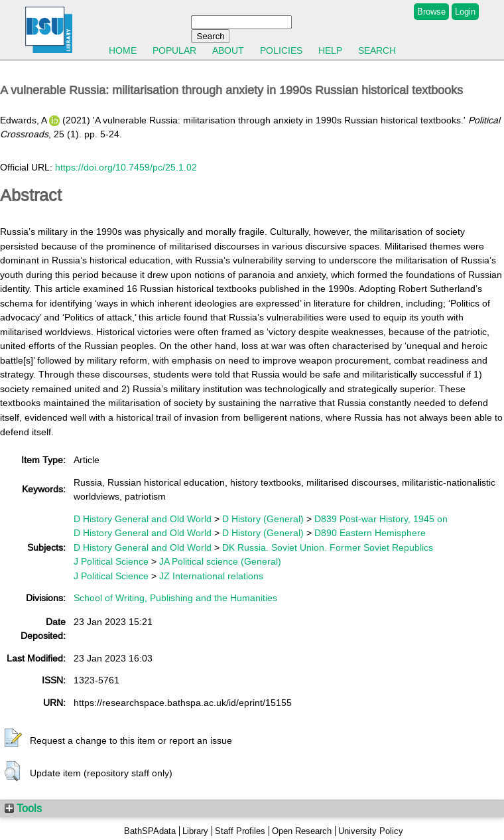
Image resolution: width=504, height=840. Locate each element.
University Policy (371, 831)
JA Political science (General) (220, 561)
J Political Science (111, 561)
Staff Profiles (240, 831)
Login (465, 12)
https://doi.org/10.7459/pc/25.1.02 (126, 167)
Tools (23, 808)
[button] (13, 738)
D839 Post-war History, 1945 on (381, 519)
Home (123, 50)
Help (330, 50)
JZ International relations (211, 576)
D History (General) (263, 519)
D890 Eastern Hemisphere (370, 533)
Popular (174, 50)
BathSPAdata (150, 831)
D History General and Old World (143, 519)
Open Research (302, 831)
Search (377, 50)
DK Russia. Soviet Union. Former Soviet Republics (328, 547)
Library (195, 831)
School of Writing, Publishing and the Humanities (175, 598)
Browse (431, 12)
